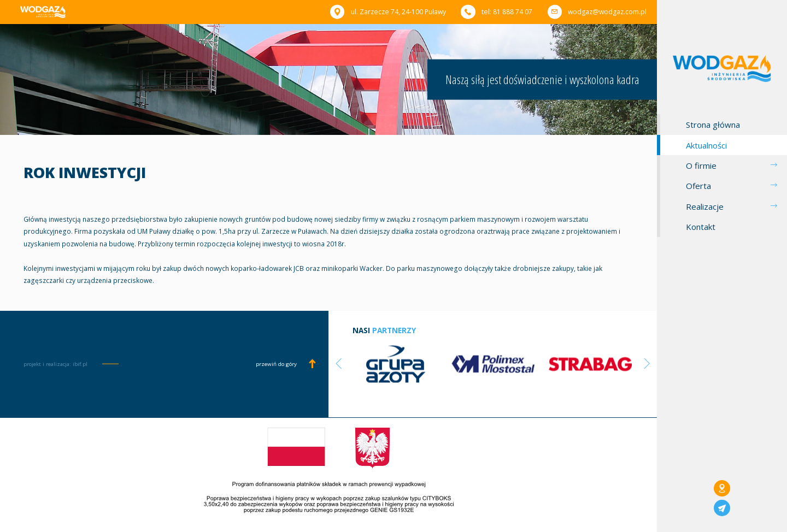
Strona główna (713, 125)
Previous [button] (339, 363)
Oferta (698, 186)
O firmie (701, 165)
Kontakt (701, 227)
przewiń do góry (276, 364)
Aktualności (706, 145)
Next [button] (647, 363)
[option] (396, 363)
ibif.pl (80, 364)
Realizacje (705, 206)
